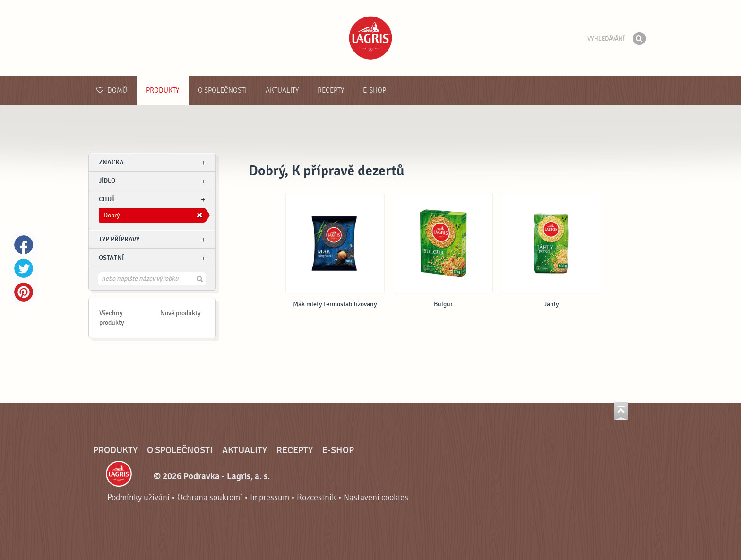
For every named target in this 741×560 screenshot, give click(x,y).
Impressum (270, 497)
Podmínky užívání (138, 497)
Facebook (24, 245)
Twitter (24, 268)
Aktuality (282, 90)
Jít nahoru (621, 411)
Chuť (107, 199)
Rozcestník (316, 497)
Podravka (370, 38)
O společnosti (222, 90)
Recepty (331, 90)
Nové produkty (181, 313)
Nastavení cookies (376, 497)
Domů (112, 90)
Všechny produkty (112, 318)
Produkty (163, 90)
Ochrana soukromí (210, 497)
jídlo (107, 181)
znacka (111, 162)
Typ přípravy (119, 239)
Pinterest (24, 292)
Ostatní (111, 258)
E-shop (375, 90)
